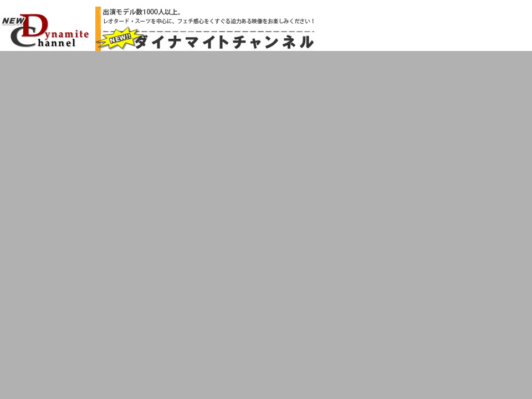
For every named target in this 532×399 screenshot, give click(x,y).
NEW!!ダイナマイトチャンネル (45, 30)
